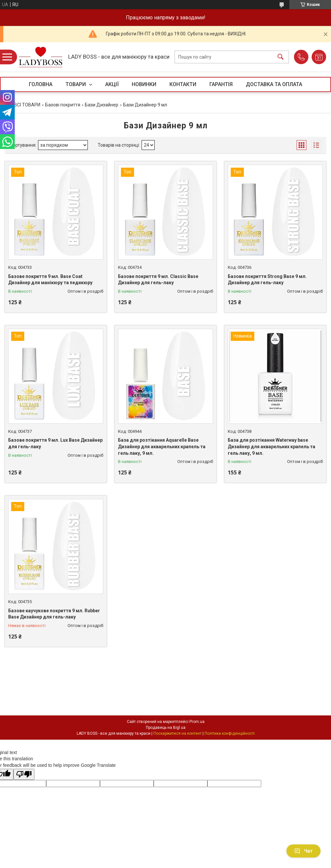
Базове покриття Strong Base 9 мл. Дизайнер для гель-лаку (267, 280)
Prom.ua (197, 722)
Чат (303, 851)
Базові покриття (63, 105)
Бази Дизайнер (102, 105)
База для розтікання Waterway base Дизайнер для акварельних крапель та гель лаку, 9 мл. (272, 446)
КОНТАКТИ (183, 84)
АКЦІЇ (112, 84)
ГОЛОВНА (41, 84)
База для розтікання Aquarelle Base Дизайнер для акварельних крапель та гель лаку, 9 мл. (162, 446)
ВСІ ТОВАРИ (27, 105)
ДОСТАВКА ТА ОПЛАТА (274, 84)
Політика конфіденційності (230, 733)
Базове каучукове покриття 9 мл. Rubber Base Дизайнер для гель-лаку (54, 614)
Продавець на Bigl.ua (166, 728)
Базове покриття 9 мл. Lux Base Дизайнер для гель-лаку (55, 443)
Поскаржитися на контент (177, 733)
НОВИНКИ (144, 84)
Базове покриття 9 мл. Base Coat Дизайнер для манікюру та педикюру (50, 280)
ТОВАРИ (76, 84)
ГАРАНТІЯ (221, 84)
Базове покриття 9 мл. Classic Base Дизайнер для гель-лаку (158, 280)
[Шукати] (281, 57)
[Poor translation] (24, 775)
